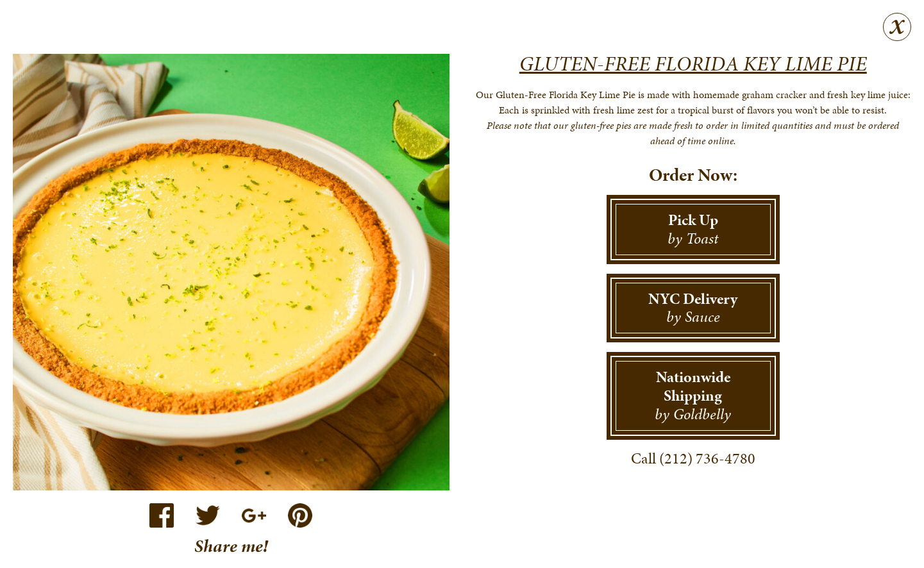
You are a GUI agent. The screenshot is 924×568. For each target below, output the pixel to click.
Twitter (208, 515)
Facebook (162, 515)
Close (897, 27)
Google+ (254, 515)
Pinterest (300, 515)
